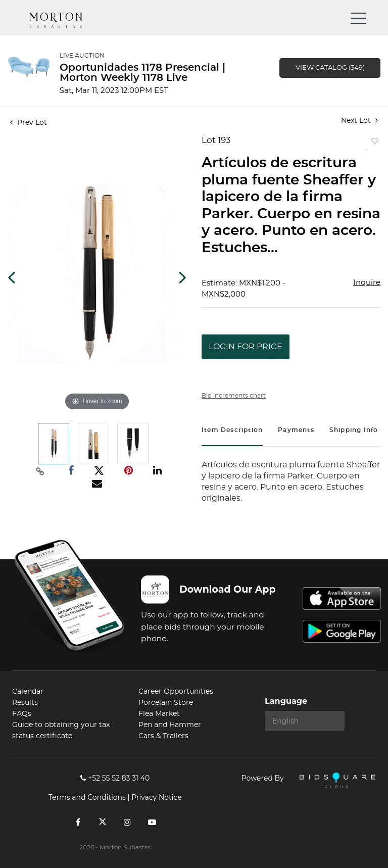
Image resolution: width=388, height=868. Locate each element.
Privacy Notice (156, 797)
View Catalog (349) (330, 68)
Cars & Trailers (163, 736)
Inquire (367, 283)
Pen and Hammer (170, 725)
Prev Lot (29, 123)
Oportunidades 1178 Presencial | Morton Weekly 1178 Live (142, 73)
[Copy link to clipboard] (40, 471)
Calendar (28, 692)
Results (25, 703)
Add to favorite (373, 143)
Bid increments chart (234, 396)
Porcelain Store (166, 703)
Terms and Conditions (87, 797)
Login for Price (246, 347)
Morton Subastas (65, 20)
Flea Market (159, 714)
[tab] (232, 431)
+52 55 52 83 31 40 (115, 778)
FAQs (22, 714)
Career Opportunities (176, 692)
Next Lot (359, 120)
